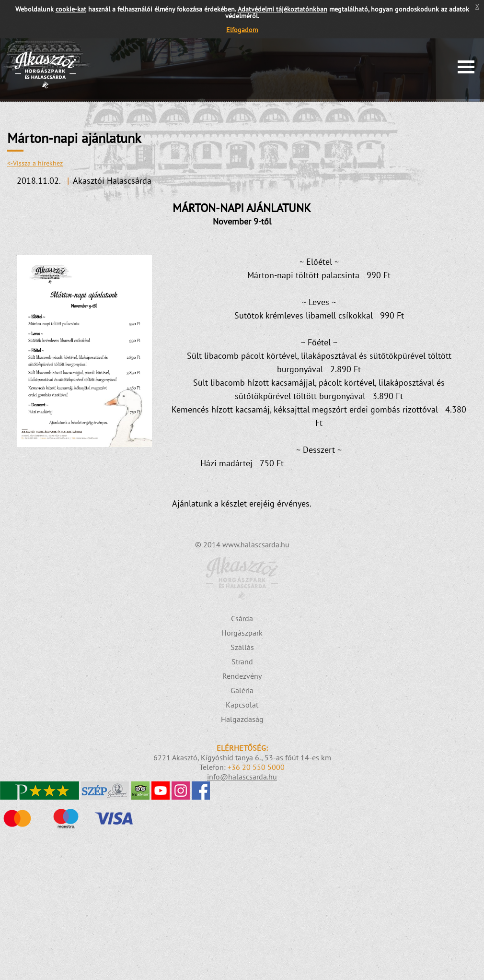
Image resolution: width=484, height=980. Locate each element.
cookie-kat (71, 9)
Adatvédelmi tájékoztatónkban (282, 9)
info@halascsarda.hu (242, 777)
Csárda (242, 618)
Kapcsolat (242, 705)
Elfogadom (242, 30)
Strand (242, 661)
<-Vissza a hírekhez (35, 163)
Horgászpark (242, 633)
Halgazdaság (242, 719)
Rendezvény (242, 676)
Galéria (242, 690)
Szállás (242, 647)
